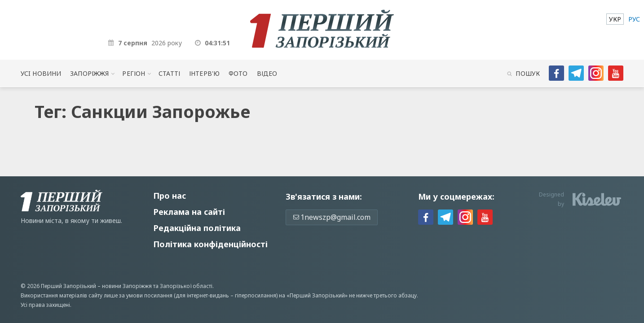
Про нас (170, 196)
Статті (169, 73)
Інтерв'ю (204, 73)
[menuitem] (615, 19)
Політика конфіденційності (210, 244)
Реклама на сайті (189, 212)
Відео (267, 73)
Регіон (134, 73)
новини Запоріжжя (127, 286)
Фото (238, 73)
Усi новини (41, 73)
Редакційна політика (197, 228)
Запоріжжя (89, 73)
